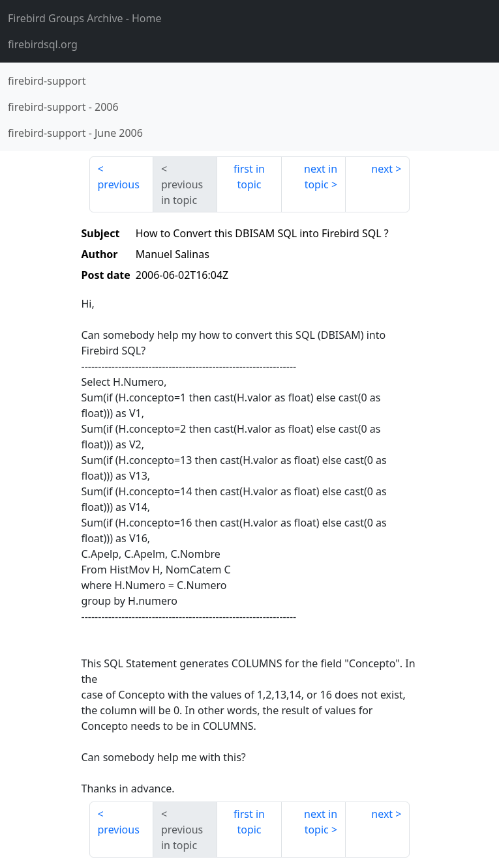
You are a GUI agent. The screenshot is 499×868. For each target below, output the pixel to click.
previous (119, 184)
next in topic (321, 177)
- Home (85, 18)
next (382, 169)
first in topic (249, 177)
